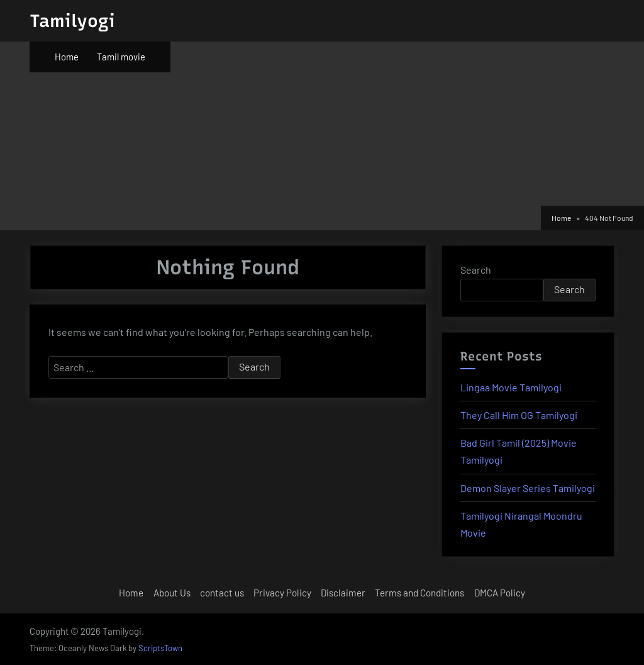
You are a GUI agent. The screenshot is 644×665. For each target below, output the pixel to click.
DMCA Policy (500, 593)
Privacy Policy (282, 593)
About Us (172, 593)
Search (476, 270)
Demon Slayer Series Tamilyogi (528, 488)
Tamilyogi (72, 21)
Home (67, 57)
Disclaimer (343, 593)
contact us (222, 593)
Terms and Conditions (419, 593)
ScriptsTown (160, 648)
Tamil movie (121, 57)
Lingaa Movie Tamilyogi (511, 387)
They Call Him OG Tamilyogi (519, 415)
